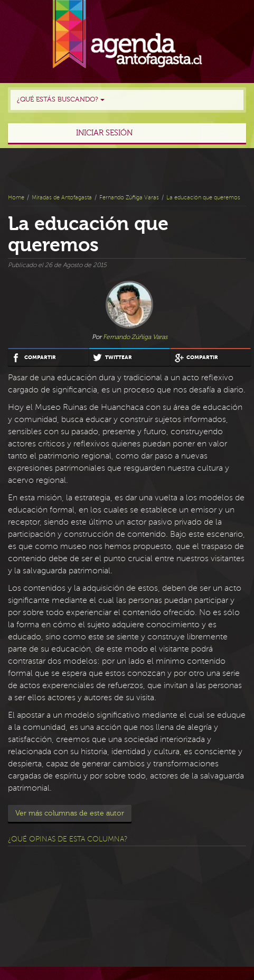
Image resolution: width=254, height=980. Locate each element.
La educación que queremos (203, 198)
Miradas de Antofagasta (62, 198)
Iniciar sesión (104, 133)
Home (16, 198)
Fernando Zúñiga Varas (129, 198)
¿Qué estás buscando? (61, 99)
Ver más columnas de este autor (70, 813)
